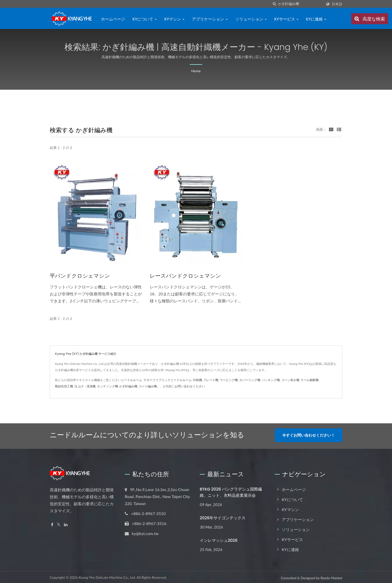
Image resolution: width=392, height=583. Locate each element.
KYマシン (174, 19)
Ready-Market (331, 576)
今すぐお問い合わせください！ (308, 435)
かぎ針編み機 (128, 386)
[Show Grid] (331, 129)
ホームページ (113, 19)
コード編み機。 (149, 386)
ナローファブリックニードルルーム (167, 380)
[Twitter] (59, 523)
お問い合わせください (190, 386)
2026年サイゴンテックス (223, 516)
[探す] (274, 4)
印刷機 (197, 380)
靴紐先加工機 (64, 386)
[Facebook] (52, 523)
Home (196, 71)
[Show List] (339, 129)
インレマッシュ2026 (219, 539)
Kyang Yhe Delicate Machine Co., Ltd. (107, 576)
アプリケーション (210, 19)
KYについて (145, 19)
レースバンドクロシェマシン (185, 276)
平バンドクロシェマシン (80, 276)
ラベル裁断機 (309, 380)
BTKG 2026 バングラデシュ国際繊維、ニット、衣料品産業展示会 (231, 491)
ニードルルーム (131, 380)
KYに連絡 (316, 19)
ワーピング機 (229, 380)
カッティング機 (107, 386)
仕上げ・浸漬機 (85, 386)
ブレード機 (211, 380)
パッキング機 (271, 380)
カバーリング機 (250, 380)
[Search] (300, 4)
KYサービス (286, 19)
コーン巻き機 (290, 380)
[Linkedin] (66, 523)
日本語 (337, 4)
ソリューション (251, 19)
